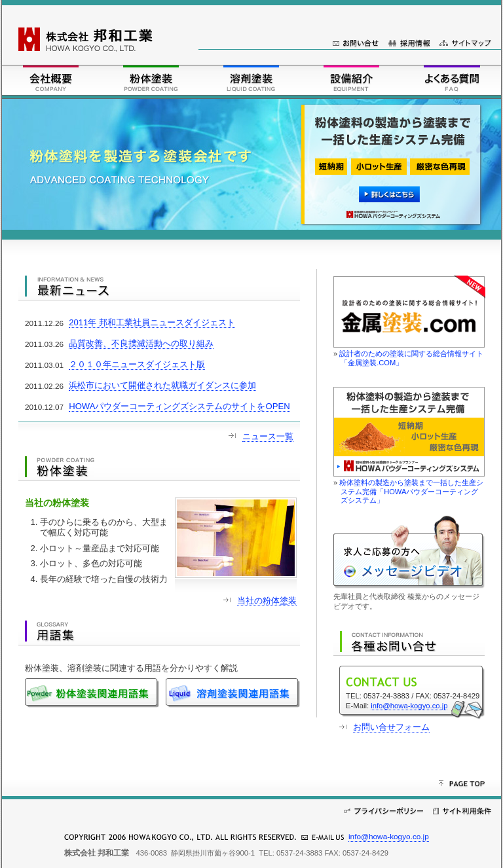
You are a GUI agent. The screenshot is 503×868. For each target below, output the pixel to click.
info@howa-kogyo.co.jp (409, 706)
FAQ (452, 79)
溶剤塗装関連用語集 (233, 693)
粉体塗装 (151, 79)
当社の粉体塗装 (267, 601)
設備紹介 (351, 79)
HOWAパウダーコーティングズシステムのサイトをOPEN (179, 406)
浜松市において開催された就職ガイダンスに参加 (162, 385)
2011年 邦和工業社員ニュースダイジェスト (152, 322)
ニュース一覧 (268, 436)
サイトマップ (465, 44)
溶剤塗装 (251, 79)
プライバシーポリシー (383, 811)
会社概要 (51, 79)
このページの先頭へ (467, 784)
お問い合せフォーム (391, 727)
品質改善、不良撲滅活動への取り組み (141, 343)
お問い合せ (356, 44)
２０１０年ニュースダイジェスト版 (137, 364)
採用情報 (409, 44)
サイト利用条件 (462, 811)
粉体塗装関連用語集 (95, 693)
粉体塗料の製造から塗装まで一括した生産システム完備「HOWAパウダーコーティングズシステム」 (411, 491)
